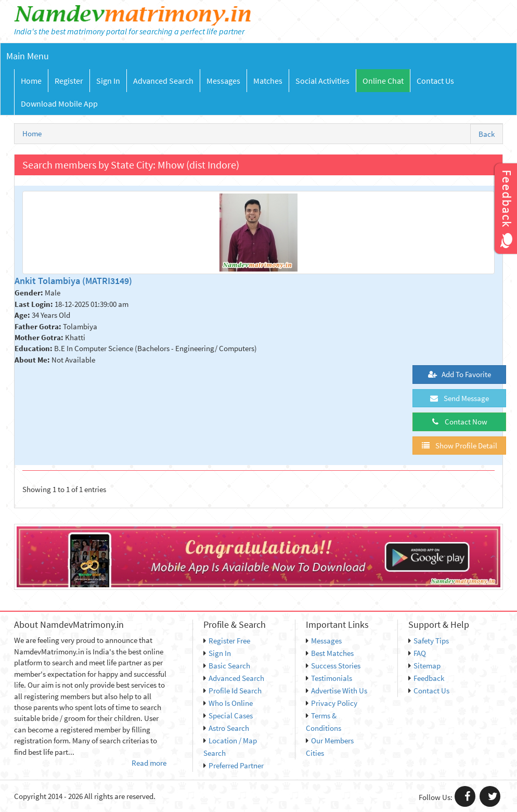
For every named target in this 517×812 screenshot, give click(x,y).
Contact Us (435, 81)
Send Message (459, 398)
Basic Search (227, 666)
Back (487, 134)
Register (69, 81)
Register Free (227, 641)
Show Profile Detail (459, 446)
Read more (149, 763)
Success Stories (333, 666)
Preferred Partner (234, 765)
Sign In (108, 81)
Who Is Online (228, 703)
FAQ (417, 653)
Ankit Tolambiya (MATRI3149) (73, 281)
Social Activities (322, 81)
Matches (268, 81)
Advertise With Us (337, 691)
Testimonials (329, 678)
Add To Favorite (459, 374)
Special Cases (228, 716)
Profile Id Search (232, 691)
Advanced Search (163, 81)
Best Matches (330, 653)
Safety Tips (429, 641)
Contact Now (460, 422)
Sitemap (424, 666)
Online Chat (383, 81)
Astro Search (226, 728)
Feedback (426, 678)
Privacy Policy (332, 703)
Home (31, 81)
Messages (223, 81)
